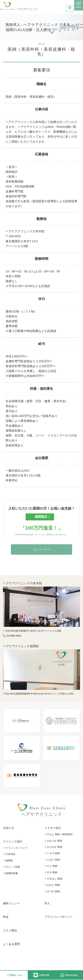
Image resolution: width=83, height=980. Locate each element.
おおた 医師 (53, 885)
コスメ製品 (10, 930)
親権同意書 (11, 873)
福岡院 (8, 861)
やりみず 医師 (54, 847)
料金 (6, 917)
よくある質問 (11, 944)
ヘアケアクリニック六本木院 (22, 583)
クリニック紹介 (13, 841)
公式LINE (41, 975)
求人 (47, 903)
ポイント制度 (12, 867)
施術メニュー (11, 903)
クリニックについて (16, 848)
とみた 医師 (53, 860)
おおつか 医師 (54, 841)
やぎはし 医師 (54, 879)
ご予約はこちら (15, 975)
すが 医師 (51, 872)
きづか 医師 (53, 891)
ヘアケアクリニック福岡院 (21, 646)
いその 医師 (53, 853)
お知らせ (9, 828)
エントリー (41, 549)
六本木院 (10, 854)
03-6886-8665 (14, 636)
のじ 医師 (51, 866)
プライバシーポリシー (58, 917)
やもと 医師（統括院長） (60, 834)
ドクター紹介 (53, 828)
